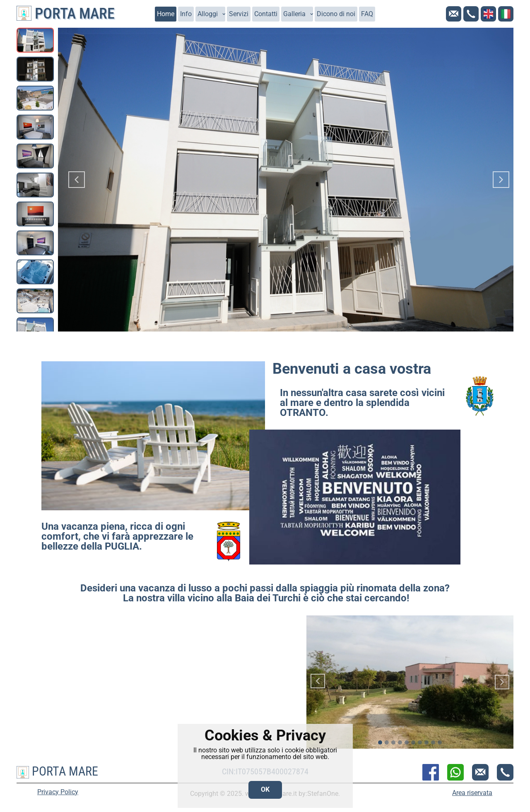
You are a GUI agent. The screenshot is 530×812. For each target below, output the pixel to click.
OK (265, 789)
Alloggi (208, 14)
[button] (77, 180)
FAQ (367, 14)
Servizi (239, 14)
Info (186, 14)
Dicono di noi (336, 14)
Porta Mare (66, 14)
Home (166, 14)
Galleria (294, 14)
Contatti (266, 14)
